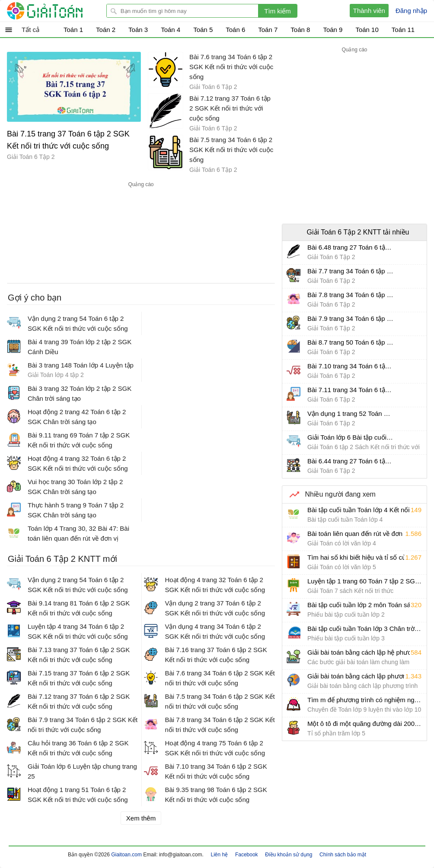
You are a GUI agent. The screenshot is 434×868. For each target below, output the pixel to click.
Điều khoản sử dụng (289, 855)
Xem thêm (141, 818)
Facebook (247, 855)
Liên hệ (220, 855)
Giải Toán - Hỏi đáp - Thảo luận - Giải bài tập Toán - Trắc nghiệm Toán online (61, 11)
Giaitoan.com (127, 855)
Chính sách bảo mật (343, 855)
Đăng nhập (411, 11)
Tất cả (30, 30)
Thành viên (369, 11)
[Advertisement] (141, 233)
